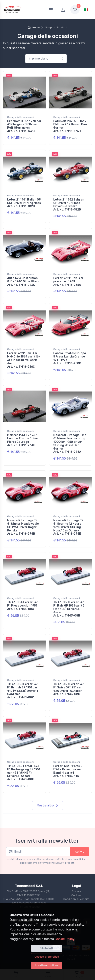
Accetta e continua (47, 965)
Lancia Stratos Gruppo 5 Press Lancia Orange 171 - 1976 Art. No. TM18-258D (70, 358)
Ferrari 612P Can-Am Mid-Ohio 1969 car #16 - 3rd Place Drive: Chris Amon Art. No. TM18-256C (24, 360)
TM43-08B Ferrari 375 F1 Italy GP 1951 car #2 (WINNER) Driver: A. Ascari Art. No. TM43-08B (69, 609)
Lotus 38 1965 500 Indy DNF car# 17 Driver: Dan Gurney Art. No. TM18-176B (70, 126)
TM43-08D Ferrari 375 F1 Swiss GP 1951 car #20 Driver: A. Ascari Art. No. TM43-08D (69, 689)
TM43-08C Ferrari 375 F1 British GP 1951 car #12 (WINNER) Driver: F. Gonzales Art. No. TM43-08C (23, 691)
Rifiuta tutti (47, 948)
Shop (49, 27)
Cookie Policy (65, 939)
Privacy (76, 891)
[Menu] (51, 10)
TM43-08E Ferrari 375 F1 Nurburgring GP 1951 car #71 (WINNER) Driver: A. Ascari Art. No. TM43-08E (24, 773)
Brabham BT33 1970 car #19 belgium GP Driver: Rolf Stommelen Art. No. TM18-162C (24, 126)
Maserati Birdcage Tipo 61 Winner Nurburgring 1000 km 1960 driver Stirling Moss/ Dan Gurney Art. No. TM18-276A (70, 443)
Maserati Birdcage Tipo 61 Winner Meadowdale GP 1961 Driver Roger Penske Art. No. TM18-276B (24, 527)
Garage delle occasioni (20, 117)
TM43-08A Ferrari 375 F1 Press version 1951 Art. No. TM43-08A (23, 606)
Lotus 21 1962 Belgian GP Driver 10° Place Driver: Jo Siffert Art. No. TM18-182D (69, 205)
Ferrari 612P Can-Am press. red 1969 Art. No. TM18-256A (68, 281)
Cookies (76, 895)
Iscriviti (79, 852)
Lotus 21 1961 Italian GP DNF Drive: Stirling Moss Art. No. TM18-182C (24, 203)
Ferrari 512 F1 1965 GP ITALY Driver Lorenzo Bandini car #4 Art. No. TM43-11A (69, 771)
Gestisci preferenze (47, 957)
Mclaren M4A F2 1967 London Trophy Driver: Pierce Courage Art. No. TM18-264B (23, 440)
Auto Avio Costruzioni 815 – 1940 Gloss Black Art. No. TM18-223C (23, 281)
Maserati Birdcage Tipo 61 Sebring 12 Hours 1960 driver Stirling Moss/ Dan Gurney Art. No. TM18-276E (70, 527)
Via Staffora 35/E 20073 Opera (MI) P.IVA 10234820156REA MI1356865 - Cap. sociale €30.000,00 (29, 895)
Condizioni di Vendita (76, 899)
